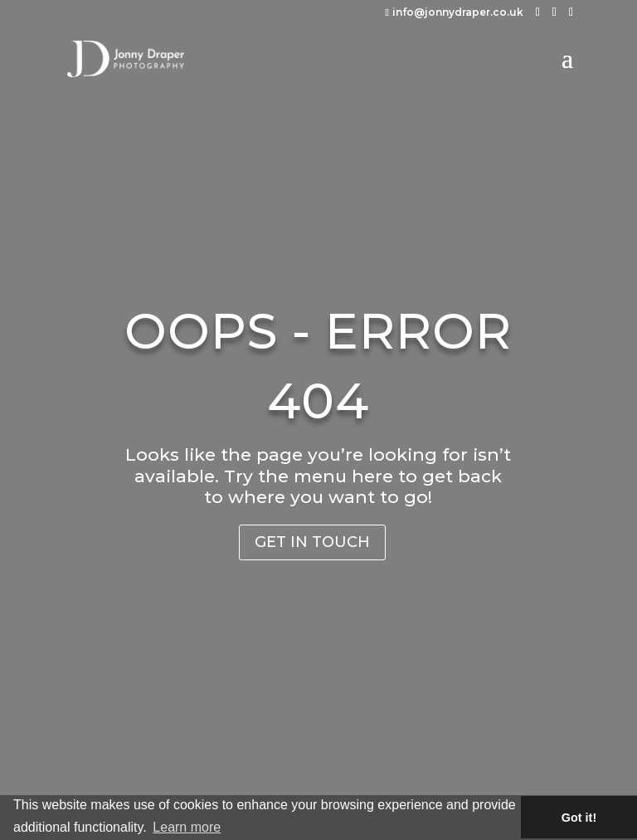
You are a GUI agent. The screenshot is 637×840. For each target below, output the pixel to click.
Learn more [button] (187, 827)
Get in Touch (312, 542)
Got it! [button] (579, 818)
